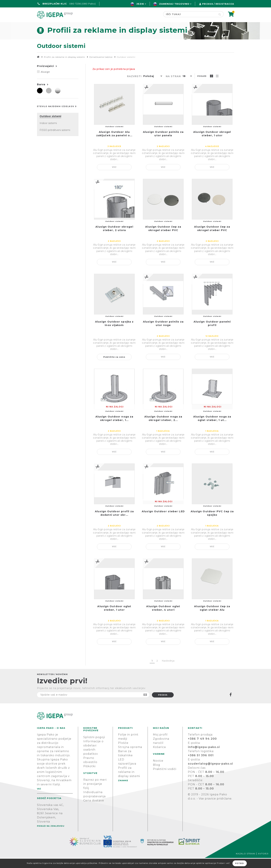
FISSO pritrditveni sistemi (55, 140)
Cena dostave (94, 810)
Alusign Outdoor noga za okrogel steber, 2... (163, 428)
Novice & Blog (152, 25)
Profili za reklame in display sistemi (129, 782)
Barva (41, 94)
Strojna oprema (130, 757)
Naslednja (168, 671)
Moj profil (160, 745)
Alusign (45, 82)
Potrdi (240, 863)
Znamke (123, 25)
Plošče (123, 753)
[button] (152, 86)
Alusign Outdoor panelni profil (212, 333)
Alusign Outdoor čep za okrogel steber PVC (163, 238)
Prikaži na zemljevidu (51, 836)
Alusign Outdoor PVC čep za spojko (212, 523)
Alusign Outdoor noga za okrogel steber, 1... (114, 428)
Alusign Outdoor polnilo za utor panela (163, 144)
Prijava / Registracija (218, 4)
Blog (157, 775)
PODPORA (183, 25)
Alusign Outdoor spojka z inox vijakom (114, 333)
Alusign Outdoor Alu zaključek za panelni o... (114, 144)
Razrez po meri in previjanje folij (95, 794)
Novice (158, 771)
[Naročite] (93, 705)
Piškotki (89, 776)
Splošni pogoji (94, 747)
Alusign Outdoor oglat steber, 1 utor (114, 618)
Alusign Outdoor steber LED (163, 521)
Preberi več (223, 863)
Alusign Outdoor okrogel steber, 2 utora (114, 238)
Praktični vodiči (165, 779)
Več (114, 177)
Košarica (159, 757)
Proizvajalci (45, 76)
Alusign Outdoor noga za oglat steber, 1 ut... (212, 428)
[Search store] (190, 14)
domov (44, 25)
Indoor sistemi (48, 133)
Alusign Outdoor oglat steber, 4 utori (163, 618)
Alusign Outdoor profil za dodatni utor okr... (114, 523)
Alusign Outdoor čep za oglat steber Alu (212, 618)
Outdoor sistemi (50, 126)
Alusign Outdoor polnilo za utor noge (163, 333)
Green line (96, 25)
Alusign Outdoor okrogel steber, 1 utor (212, 144)
